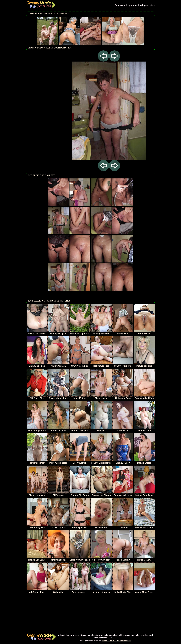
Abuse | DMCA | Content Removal (116, 641)
